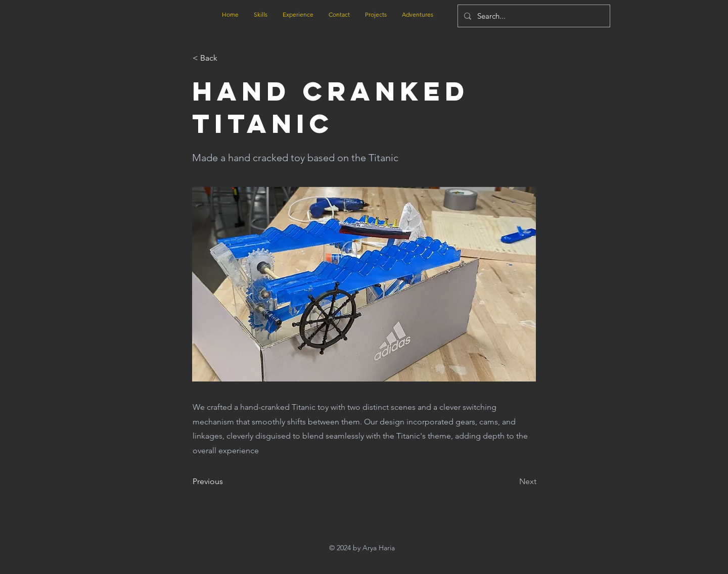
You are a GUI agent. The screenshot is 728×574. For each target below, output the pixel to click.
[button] (226, 58)
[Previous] (226, 482)
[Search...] (533, 16)
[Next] (511, 482)
